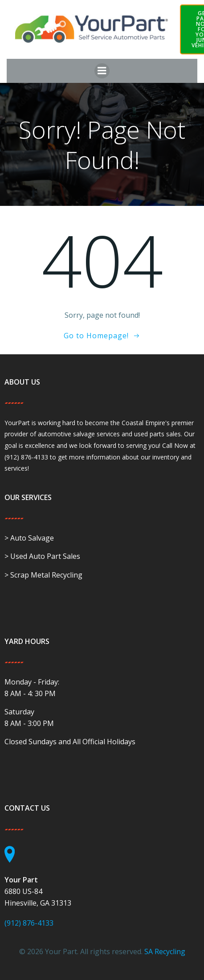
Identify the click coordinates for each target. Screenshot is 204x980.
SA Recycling (165, 951)
